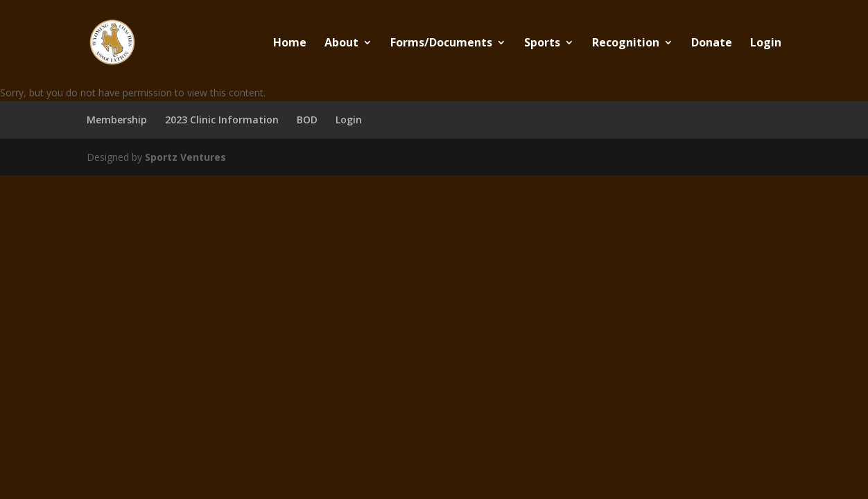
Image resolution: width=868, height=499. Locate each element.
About (341, 44)
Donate (712, 44)
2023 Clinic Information (222, 120)
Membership (117, 120)
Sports (542, 44)
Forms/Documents (441, 44)
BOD (307, 120)
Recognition (626, 44)
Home (290, 44)
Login (766, 44)
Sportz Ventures (185, 157)
